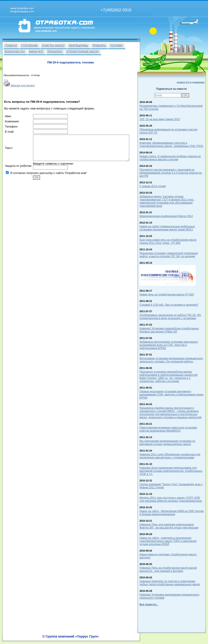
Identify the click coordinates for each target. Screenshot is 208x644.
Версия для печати (19, 86)
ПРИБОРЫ (99, 46)
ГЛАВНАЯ (11, 46)
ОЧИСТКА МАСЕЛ (53, 46)
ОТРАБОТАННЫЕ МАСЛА (82, 52)
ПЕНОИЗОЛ (55, 52)
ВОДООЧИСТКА (15, 52)
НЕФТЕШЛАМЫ (78, 46)
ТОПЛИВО (116, 46)
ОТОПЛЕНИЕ (29, 46)
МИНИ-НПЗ (36, 52)
